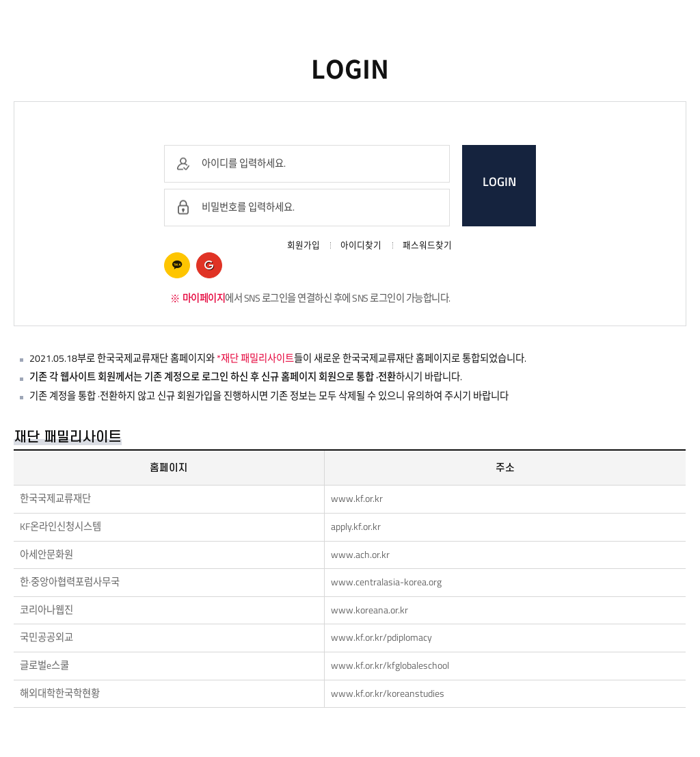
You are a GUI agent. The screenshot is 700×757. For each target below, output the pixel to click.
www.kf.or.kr (357, 499)
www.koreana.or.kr (369, 610)
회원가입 (304, 245)
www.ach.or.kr (360, 555)
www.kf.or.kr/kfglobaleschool (390, 665)
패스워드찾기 (427, 245)
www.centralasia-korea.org (386, 582)
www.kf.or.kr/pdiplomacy (381, 637)
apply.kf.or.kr (356, 527)
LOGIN (499, 182)
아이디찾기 (361, 245)
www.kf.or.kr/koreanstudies (388, 693)
